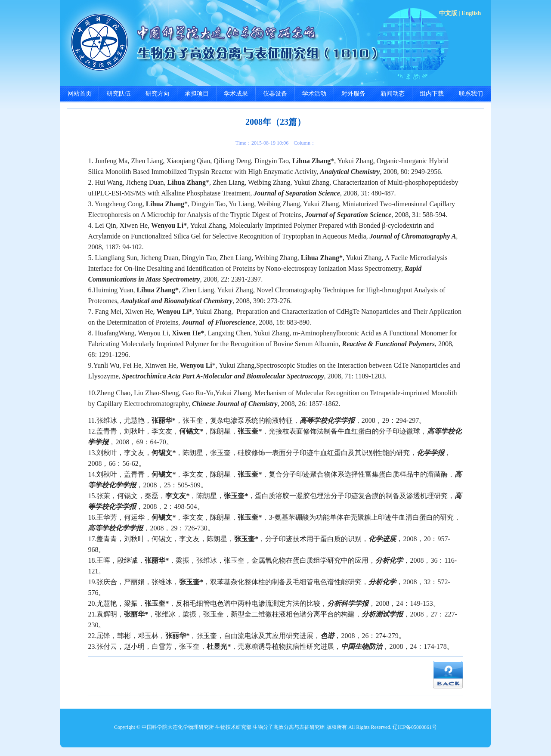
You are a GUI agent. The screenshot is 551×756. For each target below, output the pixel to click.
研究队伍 (119, 94)
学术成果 (236, 94)
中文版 (448, 13)
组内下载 (432, 94)
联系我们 (471, 94)
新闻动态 (393, 94)
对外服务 (353, 94)
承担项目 (197, 94)
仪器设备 (275, 94)
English (471, 13)
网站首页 (80, 94)
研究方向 (158, 94)
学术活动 (314, 94)
